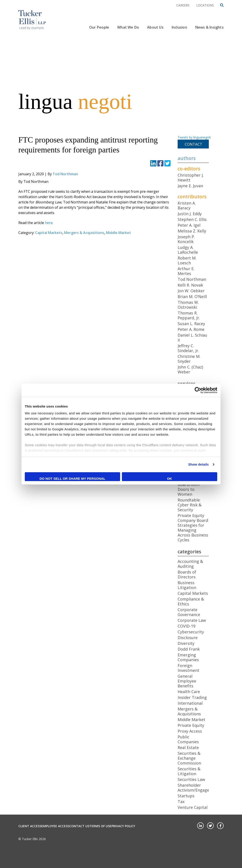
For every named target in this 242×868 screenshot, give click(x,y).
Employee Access (55, 826)
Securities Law (191, 779)
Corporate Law (192, 620)
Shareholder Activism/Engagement (199, 788)
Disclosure (188, 638)
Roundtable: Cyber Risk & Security (190, 505)
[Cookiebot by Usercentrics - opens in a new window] (198, 390)
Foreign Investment (188, 668)
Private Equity (191, 725)
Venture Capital (193, 807)
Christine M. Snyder (189, 359)
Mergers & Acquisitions (84, 233)
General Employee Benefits (187, 681)
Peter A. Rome (191, 329)
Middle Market (118, 233)
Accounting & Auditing (190, 564)
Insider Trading (192, 697)
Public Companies (188, 739)
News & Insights (209, 27)
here (49, 223)
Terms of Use (100, 826)
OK (170, 479)
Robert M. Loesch (187, 260)
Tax (181, 802)
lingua (75, 101)
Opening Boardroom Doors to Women (189, 487)
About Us (155, 27)
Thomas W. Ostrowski (188, 305)
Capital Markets (49, 233)
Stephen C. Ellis (192, 219)
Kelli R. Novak (190, 285)
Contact (193, 144)
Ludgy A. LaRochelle (188, 250)
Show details (199, 464)
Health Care (189, 692)
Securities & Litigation (189, 771)
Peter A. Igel (189, 225)
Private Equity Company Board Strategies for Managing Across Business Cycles (193, 528)
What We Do (128, 27)
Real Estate (188, 747)
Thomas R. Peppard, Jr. (189, 315)
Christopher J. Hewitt (191, 178)
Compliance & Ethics (191, 601)
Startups (186, 796)
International (190, 703)
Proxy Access (190, 731)
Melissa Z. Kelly (192, 231)
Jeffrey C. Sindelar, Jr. (188, 348)
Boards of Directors (187, 574)
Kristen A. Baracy (187, 205)
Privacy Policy (123, 826)
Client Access (30, 826)
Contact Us (79, 826)
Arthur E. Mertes (186, 271)
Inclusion (179, 27)
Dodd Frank (189, 649)
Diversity (186, 643)
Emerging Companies (188, 657)
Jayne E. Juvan (190, 186)
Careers (183, 5)
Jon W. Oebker (191, 291)
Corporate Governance (189, 612)
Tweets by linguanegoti (194, 137)
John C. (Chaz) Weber (190, 369)
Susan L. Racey (191, 324)
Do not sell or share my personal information (73, 479)
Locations (205, 5)
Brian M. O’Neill (192, 296)
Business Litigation (187, 585)
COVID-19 (186, 626)
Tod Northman (65, 174)
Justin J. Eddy (190, 214)
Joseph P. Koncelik (186, 239)
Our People (99, 27)
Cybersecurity (191, 632)
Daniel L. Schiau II (192, 337)
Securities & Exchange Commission (189, 758)
